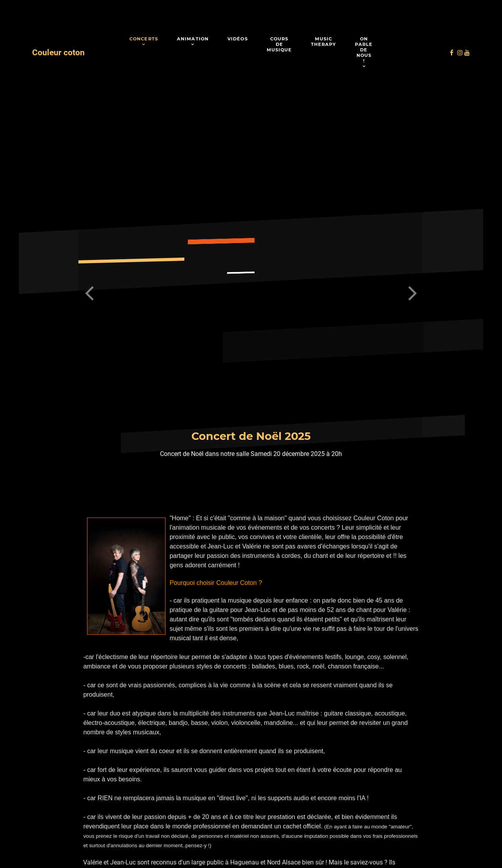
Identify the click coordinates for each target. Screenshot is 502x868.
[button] (413, 293)
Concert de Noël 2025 (251, 436)
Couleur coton (58, 53)
